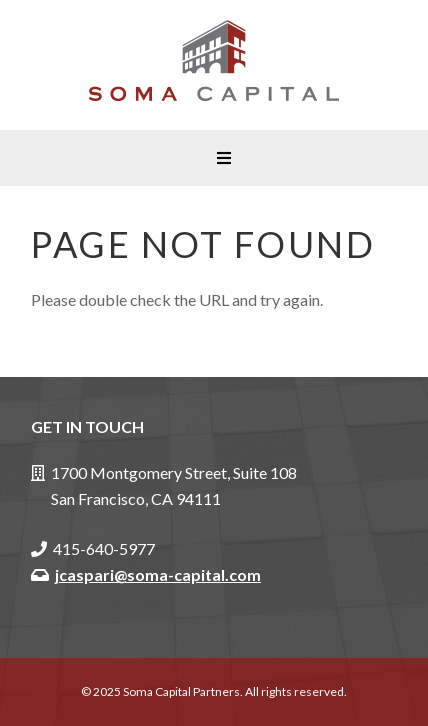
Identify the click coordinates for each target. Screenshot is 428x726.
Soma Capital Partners (214, 65)
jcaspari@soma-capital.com (158, 574)
